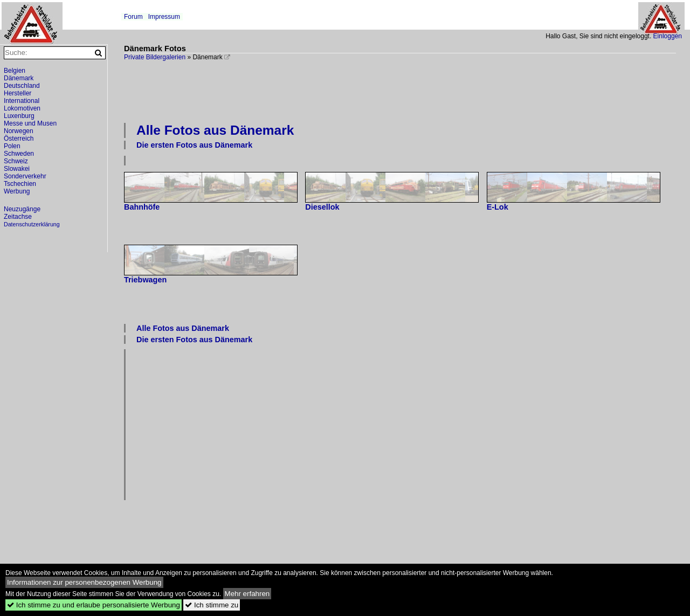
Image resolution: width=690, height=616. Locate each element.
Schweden (19, 154)
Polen (12, 146)
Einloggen (668, 36)
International (22, 101)
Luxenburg (19, 116)
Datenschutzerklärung (32, 224)
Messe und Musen (30, 123)
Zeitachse (18, 217)
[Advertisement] (400, 91)
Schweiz (16, 161)
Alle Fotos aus (215, 130)
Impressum (164, 17)
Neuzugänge (22, 209)
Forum (133, 17)
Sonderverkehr (25, 176)
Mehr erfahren (247, 594)
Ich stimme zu (212, 605)
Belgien (15, 71)
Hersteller (18, 93)
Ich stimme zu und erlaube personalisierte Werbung (94, 605)
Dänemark (19, 78)
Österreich (19, 139)
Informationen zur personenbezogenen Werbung (84, 582)
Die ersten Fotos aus (194, 145)
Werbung (17, 191)
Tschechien (20, 184)
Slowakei (17, 169)
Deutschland (22, 86)
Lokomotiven (22, 108)
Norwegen (19, 131)
